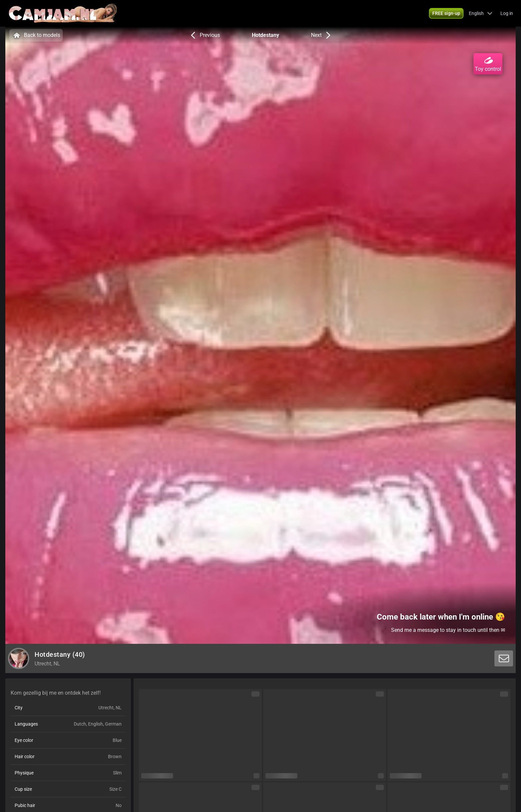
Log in (507, 13)
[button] (481, 13)
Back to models (36, 35)
